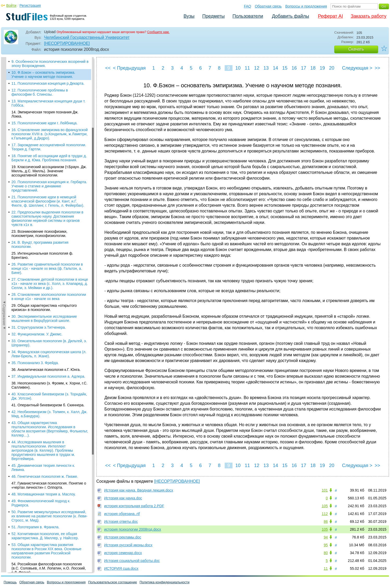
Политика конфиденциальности (165, 582)
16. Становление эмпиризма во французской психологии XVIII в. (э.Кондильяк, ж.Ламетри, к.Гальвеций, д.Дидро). (50, 134)
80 (326, 553)
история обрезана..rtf (122, 514)
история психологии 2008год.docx (133, 529)
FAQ (248, 6)
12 (257, 68)
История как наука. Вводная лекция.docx (139, 490)
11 (247, 68)
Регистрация (30, 5)
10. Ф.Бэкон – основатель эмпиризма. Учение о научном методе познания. (43, 75)
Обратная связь (268, 6)
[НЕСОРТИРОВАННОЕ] (67, 43)
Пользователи (248, 16)
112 (325, 514)
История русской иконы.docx (128, 545)
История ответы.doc (121, 522)
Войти (11, 5)
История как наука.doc (123, 498)
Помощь (10, 582)
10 (238, 68)
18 (313, 68)
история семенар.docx (123, 553)
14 (275, 68)
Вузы (189, 16)
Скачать (356, 49)
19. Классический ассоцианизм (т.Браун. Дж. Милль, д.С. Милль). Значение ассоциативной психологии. (49, 171)
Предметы (213, 16)
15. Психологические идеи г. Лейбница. (45, 123)
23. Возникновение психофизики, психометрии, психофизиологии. (39, 234)
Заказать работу (369, 16)
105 (325, 506)
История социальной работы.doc (132, 561)
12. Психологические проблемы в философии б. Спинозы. (40, 92)
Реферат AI (330, 16)
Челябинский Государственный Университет (87, 37)
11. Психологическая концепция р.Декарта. (48, 83)
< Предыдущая (129, 68)
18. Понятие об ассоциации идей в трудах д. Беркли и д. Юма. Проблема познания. (49, 158)
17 (304, 68)
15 (285, 68)
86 (326, 522)
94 (326, 537)
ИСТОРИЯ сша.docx (121, 568)
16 (294, 68)
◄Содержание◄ (4, 148)
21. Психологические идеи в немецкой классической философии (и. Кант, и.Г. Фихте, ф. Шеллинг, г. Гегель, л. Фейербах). (48, 201)
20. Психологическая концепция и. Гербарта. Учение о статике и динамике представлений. (49, 186)
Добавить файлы (290, 16)
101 (325, 490)
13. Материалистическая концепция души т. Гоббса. (48, 103)
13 (266, 68)
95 (326, 545)
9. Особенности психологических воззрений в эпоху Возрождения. (50, 64)
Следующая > (357, 68)
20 (332, 68)
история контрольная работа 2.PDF (134, 506)
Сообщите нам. (158, 32)
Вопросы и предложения (306, 6)
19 (322, 68)
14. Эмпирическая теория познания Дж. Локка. (45, 114)
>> (377, 68)
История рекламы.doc (123, 537)
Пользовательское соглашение (113, 582)
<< (108, 68)
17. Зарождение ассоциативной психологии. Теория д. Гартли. (49, 147)
